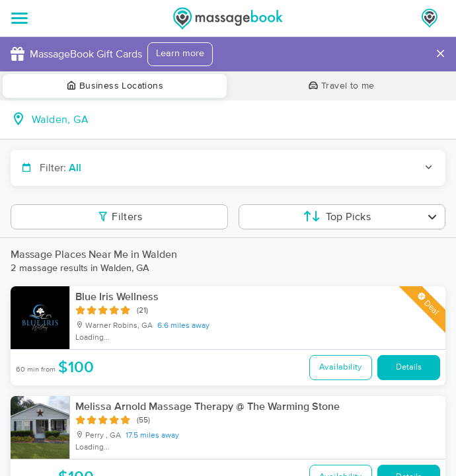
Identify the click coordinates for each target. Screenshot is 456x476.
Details (409, 367)
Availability (341, 367)
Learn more (180, 54)
